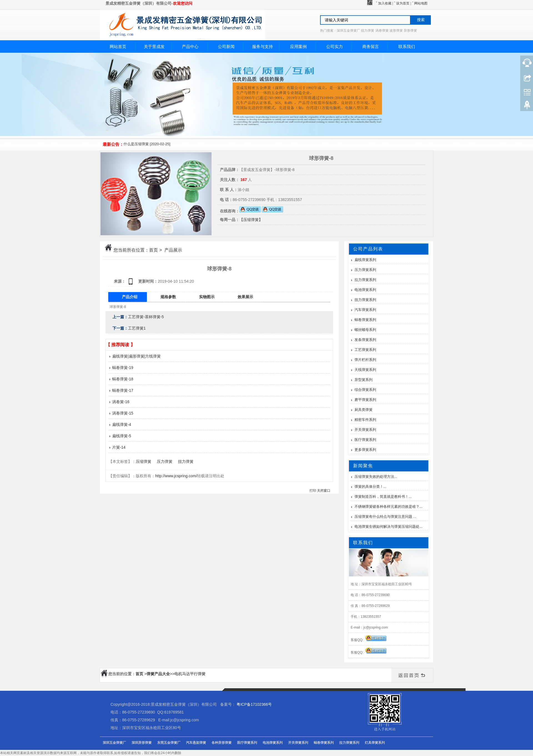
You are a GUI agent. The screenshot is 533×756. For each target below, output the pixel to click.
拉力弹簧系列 (365, 280)
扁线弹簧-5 (120, 436)
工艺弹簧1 (137, 328)
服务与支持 (262, 47)
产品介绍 (130, 297)
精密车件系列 (365, 420)
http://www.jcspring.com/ (176, 476)
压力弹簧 (165, 461)
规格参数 (168, 297)
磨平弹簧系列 (365, 400)
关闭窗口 (324, 491)
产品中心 (190, 47)
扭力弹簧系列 (365, 300)
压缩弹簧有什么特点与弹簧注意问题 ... (385, 517)
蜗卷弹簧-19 (121, 368)
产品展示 (173, 250)
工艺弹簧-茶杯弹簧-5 (146, 317)
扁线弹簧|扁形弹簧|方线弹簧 (135, 356)
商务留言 (371, 47)
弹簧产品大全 (158, 674)
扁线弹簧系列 (365, 260)
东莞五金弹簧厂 (169, 743)
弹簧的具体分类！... (370, 487)
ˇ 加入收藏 (384, 3)
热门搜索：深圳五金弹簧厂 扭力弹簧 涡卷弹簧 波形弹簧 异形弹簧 (369, 31)
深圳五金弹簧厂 (114, 743)
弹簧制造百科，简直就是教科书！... (383, 497)
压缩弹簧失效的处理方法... (376, 477)
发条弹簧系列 (365, 340)
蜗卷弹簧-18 (121, 379)
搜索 (421, 20)
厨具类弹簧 (364, 410)
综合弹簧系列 (365, 390)
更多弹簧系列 (365, 450)
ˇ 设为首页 (402, 3)
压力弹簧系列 (365, 270)
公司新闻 (226, 47)
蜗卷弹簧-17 (121, 390)
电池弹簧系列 (365, 290)
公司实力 (335, 47)
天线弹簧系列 (365, 370)
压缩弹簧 (144, 461)
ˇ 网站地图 (420, 3)
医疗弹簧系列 (365, 440)
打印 (313, 491)
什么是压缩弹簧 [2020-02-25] (147, 144)
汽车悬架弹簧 (196, 743)
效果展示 (245, 297)
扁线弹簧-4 (120, 425)
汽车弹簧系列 (365, 310)
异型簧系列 (364, 380)
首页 (154, 250)
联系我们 (407, 47)
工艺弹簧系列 (365, 350)
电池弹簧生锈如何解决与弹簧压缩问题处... (389, 527)
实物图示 (207, 297)
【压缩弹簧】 (251, 220)
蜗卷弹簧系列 (365, 320)
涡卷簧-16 (119, 402)
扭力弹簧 (186, 461)
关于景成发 (154, 47)
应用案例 (298, 47)
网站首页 (118, 47)
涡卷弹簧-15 (121, 413)
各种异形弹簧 (222, 743)
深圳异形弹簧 (142, 743)
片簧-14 (117, 447)
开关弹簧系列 (365, 430)
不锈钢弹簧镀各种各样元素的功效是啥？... (389, 507)
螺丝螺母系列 (365, 330)
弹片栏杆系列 (365, 360)
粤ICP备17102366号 (254, 704)
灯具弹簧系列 (375, 743)
